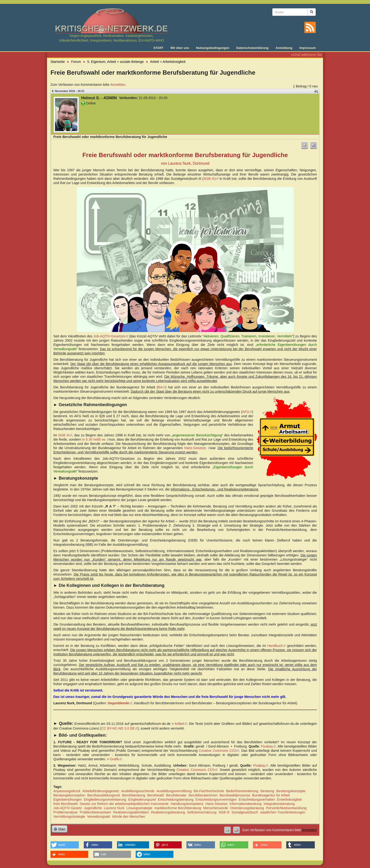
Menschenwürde (216, 808)
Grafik (116, 759)
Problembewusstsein (95, 812)
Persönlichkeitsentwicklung (286, 808)
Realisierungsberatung (168, 812)
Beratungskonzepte (291, 791)
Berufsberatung (134, 795)
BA (162, 387)
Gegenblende (120, 703)
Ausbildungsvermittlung (174, 791)
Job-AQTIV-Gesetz (68, 808)
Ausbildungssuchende (138, 791)
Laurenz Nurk (114, 808)
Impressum (308, 48)
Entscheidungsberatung (176, 799)
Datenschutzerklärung (252, 48)
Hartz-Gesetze (197, 448)
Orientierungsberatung (247, 808)
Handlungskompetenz (187, 804)
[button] (65, 845)
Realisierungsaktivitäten (131, 812)
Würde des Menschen (129, 816)
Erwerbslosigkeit (289, 799)
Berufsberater (176, 795)
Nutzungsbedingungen (213, 48)
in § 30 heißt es (96, 439)
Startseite (58, 62)
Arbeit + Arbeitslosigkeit (168, 62)
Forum (76, 62)
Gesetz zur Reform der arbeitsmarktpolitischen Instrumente (124, 804)
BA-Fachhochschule (209, 791)
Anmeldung (284, 48)
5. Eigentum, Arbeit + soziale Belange (116, 62)
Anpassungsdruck (67, 791)
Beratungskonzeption (69, 795)
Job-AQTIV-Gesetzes (111, 336)
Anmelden (118, 85)
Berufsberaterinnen (203, 795)
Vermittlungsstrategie (69, 816)
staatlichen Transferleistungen (283, 812)
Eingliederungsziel (142, 799)
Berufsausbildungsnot (104, 795)
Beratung (267, 791)
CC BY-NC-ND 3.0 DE (119, 728)
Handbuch (277, 646)
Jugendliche (93, 808)
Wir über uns (180, 48)
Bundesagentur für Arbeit (271, 795)
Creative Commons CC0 (219, 751)
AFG (247, 412)
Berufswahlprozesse (235, 795)
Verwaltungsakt (99, 816)
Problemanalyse (65, 812)
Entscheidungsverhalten (257, 799)
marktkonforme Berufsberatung (178, 808)
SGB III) (211, 179)
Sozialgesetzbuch (245, 812)
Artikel (181, 724)
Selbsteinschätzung (202, 812)
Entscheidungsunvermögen (216, 799)
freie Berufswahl (65, 804)
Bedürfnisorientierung (242, 791)
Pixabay (269, 746)
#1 (316, 91)
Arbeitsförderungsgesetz (101, 791)
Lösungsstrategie (139, 808)
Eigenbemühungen (68, 799)
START (158, 48)
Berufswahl (156, 795)
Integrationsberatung (279, 804)
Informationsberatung (245, 804)
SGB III (65, 435)
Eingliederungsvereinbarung (105, 799)
